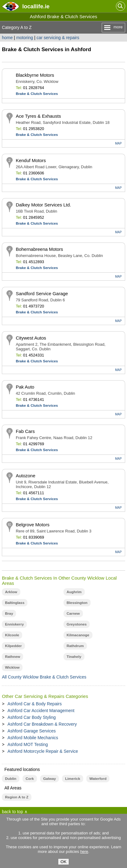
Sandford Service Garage (42, 293)
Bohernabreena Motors (39, 249)
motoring (25, 38)
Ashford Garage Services (31, 731)
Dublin (11, 779)
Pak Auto (25, 387)
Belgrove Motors (33, 525)
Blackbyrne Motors (35, 75)
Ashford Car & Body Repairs (35, 704)
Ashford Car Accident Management (41, 711)
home (7, 38)
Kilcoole (12, 635)
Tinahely (74, 657)
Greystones (77, 624)
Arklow (11, 592)
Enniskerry (14, 624)
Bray (9, 613)
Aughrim (74, 592)
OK (63, 862)
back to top (12, 812)
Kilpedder (13, 646)
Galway (49, 779)
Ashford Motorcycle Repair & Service (43, 751)
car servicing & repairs (58, 38)
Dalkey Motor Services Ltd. (43, 205)
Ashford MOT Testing (28, 744)
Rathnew (12, 657)
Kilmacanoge (78, 635)
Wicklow (12, 667)
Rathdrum (75, 646)
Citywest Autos (31, 338)
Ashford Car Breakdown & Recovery (42, 724)
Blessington (77, 603)
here (84, 852)
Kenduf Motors (31, 160)
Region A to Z (17, 797)
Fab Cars (25, 431)
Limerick (73, 779)
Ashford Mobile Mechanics (33, 738)
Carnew (73, 613)
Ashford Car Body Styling (31, 717)
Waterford (98, 779)
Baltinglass (15, 603)
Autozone (25, 476)
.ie (36, 6)
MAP (118, 143)
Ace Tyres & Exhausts (38, 116)
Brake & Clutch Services (37, 94)
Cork (30, 779)
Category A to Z (17, 27)
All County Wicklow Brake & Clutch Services (44, 677)
